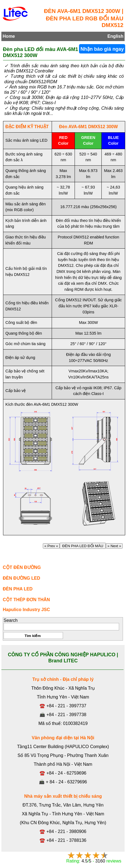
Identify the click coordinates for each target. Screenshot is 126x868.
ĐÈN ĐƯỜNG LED (21, 578)
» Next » (114, 546)
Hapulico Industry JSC (26, 610)
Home (9, 36)
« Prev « (51, 546)
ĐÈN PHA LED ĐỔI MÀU (83, 546)
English (116, 36)
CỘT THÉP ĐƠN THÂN (26, 600)
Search (11, 620)
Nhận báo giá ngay (102, 49)
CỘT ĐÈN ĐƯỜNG (22, 567)
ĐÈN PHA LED (18, 589)
